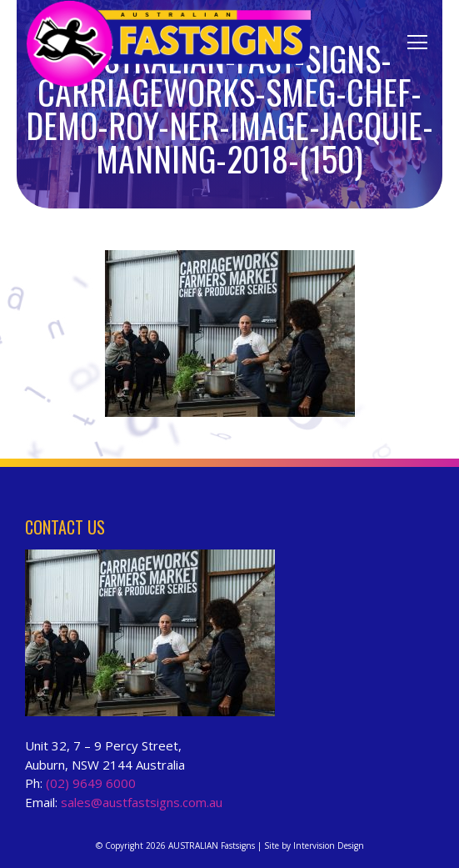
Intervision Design (329, 845)
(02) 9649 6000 (91, 783)
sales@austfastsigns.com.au (142, 802)
